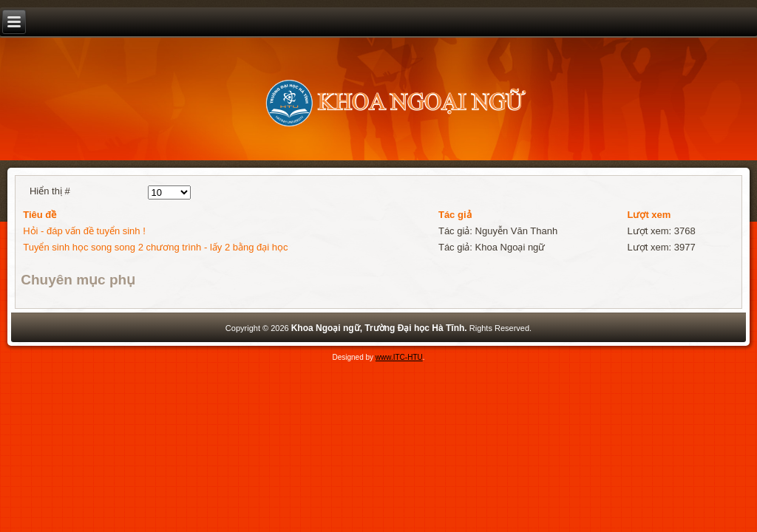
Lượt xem (649, 215)
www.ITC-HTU (399, 357)
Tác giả (455, 215)
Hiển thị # (50, 191)
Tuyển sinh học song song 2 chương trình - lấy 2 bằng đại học (155, 247)
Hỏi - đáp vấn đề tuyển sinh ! (84, 231)
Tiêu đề (40, 215)
